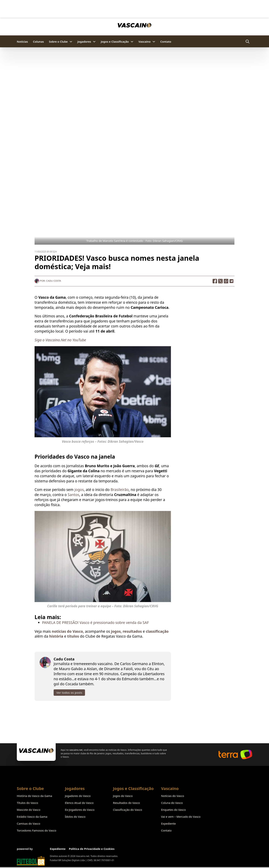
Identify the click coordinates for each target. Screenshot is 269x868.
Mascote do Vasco (29, 810)
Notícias (22, 42)
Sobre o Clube (58, 42)
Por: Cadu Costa (48, 281)
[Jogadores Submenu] (94, 42)
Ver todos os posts (69, 693)
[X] (220, 281)
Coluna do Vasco (172, 803)
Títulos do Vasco (27, 803)
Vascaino (144, 42)
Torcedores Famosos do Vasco (37, 830)
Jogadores (84, 42)
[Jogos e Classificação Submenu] (132, 42)
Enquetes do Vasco (173, 810)
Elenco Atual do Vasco (79, 803)
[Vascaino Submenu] (154, 42)
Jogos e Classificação (115, 42)
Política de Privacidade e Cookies (92, 849)
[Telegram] (232, 281)
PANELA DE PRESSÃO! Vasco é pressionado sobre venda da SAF (95, 623)
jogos (79, 490)
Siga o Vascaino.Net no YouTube (60, 340)
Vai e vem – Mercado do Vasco (181, 817)
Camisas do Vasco (28, 823)
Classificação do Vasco (128, 810)
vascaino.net (76, 750)
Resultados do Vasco (126, 803)
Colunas (38, 42)
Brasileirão (120, 490)
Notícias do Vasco (173, 796)
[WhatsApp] (226, 281)
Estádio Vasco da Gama (32, 817)
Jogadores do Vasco (78, 796)
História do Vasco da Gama (34, 796)
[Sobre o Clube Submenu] (71, 42)
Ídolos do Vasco (75, 817)
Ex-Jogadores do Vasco (80, 810)
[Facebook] (215, 281)
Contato (166, 42)
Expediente (168, 823)
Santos (73, 495)
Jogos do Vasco (123, 796)
